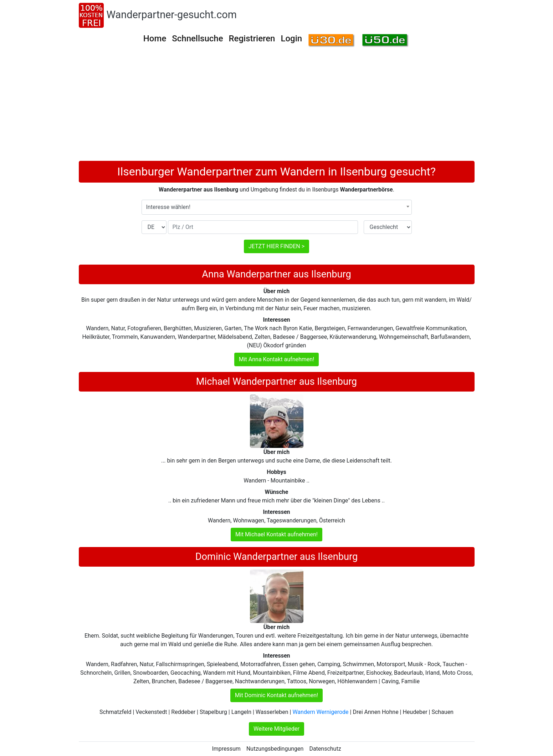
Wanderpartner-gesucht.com (172, 15)
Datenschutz (325, 749)
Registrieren (252, 39)
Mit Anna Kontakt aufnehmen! (277, 359)
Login (291, 39)
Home (155, 39)
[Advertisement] (277, 107)
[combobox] (277, 207)
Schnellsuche (197, 39)
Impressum (226, 749)
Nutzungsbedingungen (275, 749)
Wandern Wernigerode (320, 712)
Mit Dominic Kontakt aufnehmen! (276, 695)
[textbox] (277, 207)
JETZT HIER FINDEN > (276, 246)
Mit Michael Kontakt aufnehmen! (276, 534)
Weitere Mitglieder (276, 729)
